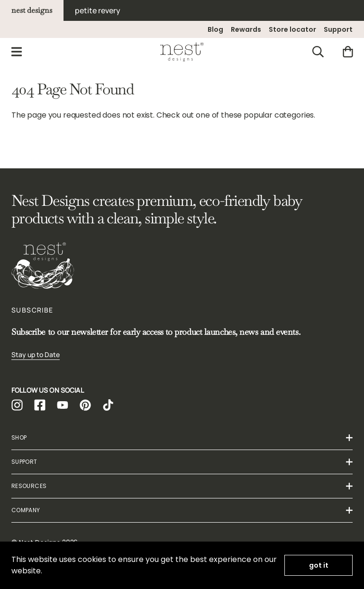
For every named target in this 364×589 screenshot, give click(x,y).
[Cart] (348, 52)
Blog (215, 29)
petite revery (98, 10)
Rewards (246, 29)
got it (319, 565)
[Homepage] (182, 52)
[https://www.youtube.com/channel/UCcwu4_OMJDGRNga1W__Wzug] (63, 405)
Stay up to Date (36, 354)
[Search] (318, 52)
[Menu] (17, 52)
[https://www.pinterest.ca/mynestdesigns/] (85, 405)
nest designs (32, 10)
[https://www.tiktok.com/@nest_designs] (108, 405)
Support (338, 29)
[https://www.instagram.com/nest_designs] (17, 405)
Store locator (292, 29)
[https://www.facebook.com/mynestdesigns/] (40, 405)
